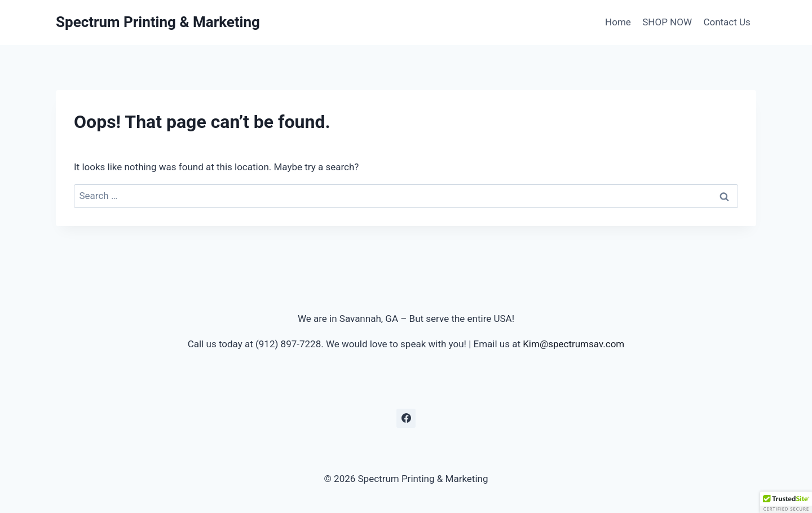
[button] (786, 502)
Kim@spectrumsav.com (573, 344)
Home (618, 22)
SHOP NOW (667, 22)
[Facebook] (406, 418)
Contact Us (727, 22)
